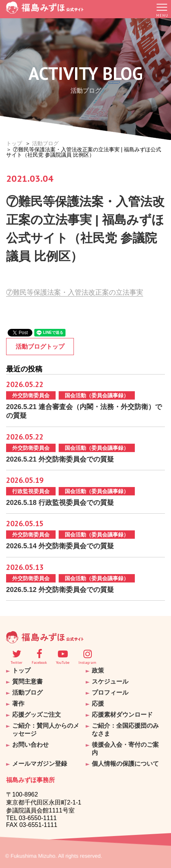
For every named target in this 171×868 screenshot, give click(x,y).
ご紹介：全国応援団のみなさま (125, 730)
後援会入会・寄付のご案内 (125, 749)
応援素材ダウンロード (122, 715)
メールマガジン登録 (40, 764)
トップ (14, 143)
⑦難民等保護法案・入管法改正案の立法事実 (75, 292)
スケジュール (110, 682)
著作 (18, 704)
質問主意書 (27, 682)
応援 (98, 704)
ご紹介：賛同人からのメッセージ (46, 730)
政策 (98, 670)
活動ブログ (45, 143)
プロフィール (110, 693)
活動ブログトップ (40, 347)
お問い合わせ (30, 745)
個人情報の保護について (125, 764)
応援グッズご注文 (37, 715)
